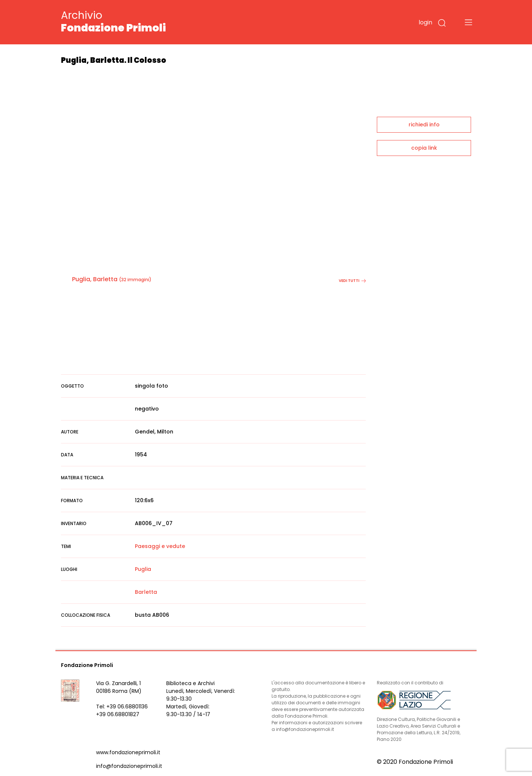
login (425, 22)
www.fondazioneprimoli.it (128, 752)
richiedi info (424, 125)
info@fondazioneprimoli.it (129, 766)
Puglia (143, 569)
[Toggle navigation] (468, 22)
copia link (424, 148)
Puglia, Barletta (95, 279)
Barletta (146, 592)
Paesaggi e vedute (160, 546)
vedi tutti (352, 281)
